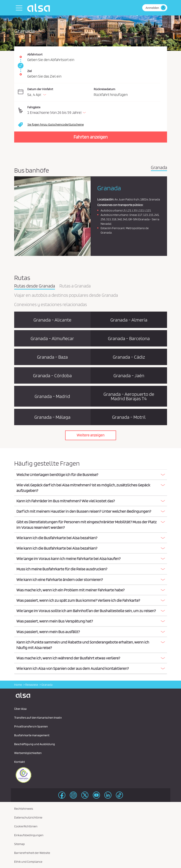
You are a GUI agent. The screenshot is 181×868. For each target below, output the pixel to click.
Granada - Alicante (52, 320)
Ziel (29, 71)
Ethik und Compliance (28, 862)
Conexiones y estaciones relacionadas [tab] (51, 305)
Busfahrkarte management (32, 735)
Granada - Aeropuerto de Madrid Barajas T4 (129, 396)
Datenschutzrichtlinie (28, 817)
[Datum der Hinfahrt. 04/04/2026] (60, 92)
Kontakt (19, 762)
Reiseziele (32, 685)
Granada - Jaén (129, 375)
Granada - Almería (129, 320)
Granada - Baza (52, 357)
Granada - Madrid (52, 396)
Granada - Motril (129, 417)
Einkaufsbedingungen (29, 835)
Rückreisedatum (104, 89)
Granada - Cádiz (129, 357)
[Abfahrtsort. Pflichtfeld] (91, 55)
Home (18, 685)
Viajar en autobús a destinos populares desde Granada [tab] (66, 295)
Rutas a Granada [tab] (75, 286)
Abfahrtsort (35, 54)
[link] (20, 66)
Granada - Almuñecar (52, 338)
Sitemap (19, 844)
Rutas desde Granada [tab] (35, 286)
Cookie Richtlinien (26, 826)
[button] (94, 110)
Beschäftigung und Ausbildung (35, 744)
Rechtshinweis (24, 809)
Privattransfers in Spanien (31, 726)
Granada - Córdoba (52, 375)
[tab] (91, 475)
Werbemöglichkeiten (28, 753)
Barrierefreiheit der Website (32, 853)
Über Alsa (20, 709)
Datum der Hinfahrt (40, 89)
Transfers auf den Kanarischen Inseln (38, 718)
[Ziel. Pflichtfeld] (91, 72)
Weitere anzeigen (90, 435)
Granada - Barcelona (129, 338)
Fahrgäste (34, 107)
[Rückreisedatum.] (127, 92)
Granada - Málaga (52, 417)
